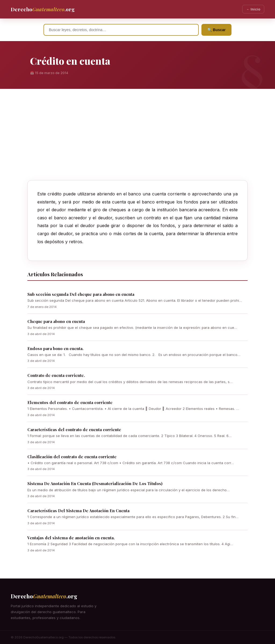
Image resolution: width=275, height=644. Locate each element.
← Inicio (253, 9)
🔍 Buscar (216, 30)
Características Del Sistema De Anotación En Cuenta (78, 511)
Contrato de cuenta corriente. (56, 375)
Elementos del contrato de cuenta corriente (70, 402)
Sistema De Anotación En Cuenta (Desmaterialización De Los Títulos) (95, 483)
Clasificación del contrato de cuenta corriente (72, 457)
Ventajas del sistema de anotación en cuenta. (71, 538)
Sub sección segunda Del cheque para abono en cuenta (81, 294)
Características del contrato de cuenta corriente (74, 430)
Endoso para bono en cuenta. (55, 348)
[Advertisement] (137, 140)
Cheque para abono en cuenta (56, 321)
